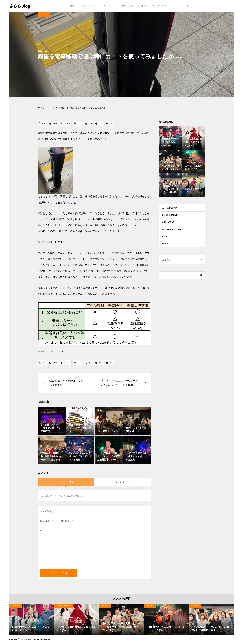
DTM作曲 (143, 6)
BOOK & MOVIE (170, 215)
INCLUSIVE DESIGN (172, 229)
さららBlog (20, 6)
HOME (72, 6)
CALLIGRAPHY (170, 222)
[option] (32, 619)
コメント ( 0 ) (66, 482)
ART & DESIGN (170, 208)
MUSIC (44, 14)
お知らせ (185, 6)
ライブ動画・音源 (124, 6)
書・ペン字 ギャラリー (164, 6)
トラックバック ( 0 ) (123, 482)
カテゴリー (104, 6)
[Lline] (78, 123)
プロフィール (87, 6)
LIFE (165, 237)
